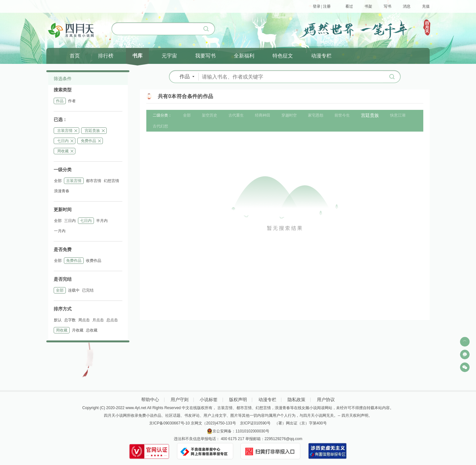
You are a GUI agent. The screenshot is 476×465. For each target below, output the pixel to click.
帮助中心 (150, 400)
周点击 (84, 320)
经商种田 (263, 115)
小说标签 (209, 400)
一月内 (60, 231)
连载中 (74, 290)
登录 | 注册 (322, 6)
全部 (58, 181)
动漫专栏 (267, 400)
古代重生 (236, 115)
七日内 (63, 141)
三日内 (70, 221)
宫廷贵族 (92, 131)
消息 (407, 6)
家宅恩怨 (316, 115)
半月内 (102, 221)
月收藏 (78, 330)
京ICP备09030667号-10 (169, 423)
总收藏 (92, 330)
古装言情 (65, 131)
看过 (349, 6)
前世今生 (342, 115)
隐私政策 (296, 400)
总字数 (70, 320)
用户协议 (326, 400)
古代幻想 (160, 126)
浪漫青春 (62, 191)
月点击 (98, 320)
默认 (58, 320)
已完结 (88, 290)
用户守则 (180, 400)
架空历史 (210, 115)
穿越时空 (289, 115)
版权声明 (238, 400)
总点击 (112, 320)
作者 (72, 101)
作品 (60, 101)
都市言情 (94, 181)
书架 (368, 6)
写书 (388, 6)
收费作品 (94, 261)
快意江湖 (398, 115)
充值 (426, 6)
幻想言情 (111, 181)
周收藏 (63, 151)
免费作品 (88, 141)
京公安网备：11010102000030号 (241, 431)
